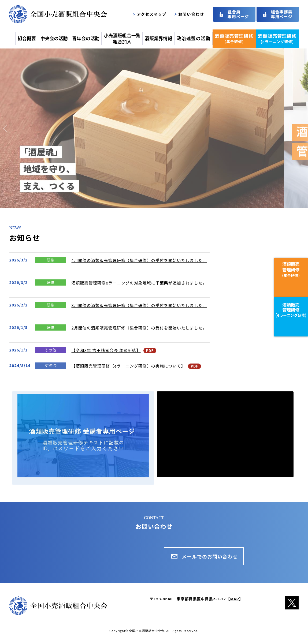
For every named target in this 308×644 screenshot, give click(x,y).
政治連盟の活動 (194, 38)
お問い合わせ (191, 14)
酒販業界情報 (158, 38)
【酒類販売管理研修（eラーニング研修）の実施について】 (129, 366)
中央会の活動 (54, 38)
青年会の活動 (86, 38)
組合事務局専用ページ (282, 14)
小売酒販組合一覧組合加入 (122, 38)
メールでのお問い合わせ (210, 556)
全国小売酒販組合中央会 (147, 631)
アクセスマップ (152, 14)
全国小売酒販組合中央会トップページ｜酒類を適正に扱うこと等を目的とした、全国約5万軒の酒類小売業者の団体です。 (58, 14)
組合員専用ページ (238, 14)
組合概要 (27, 38)
